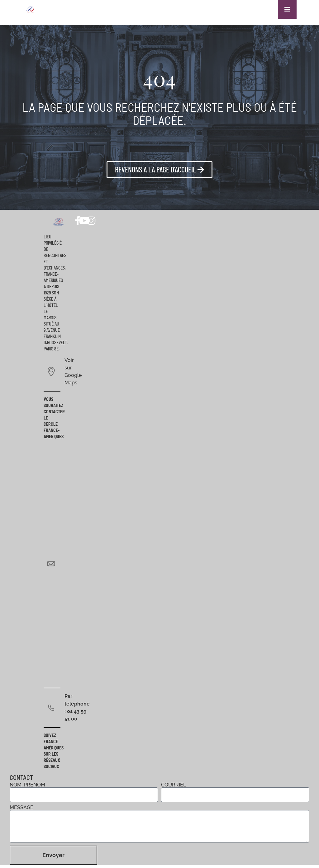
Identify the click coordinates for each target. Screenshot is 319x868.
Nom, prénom (27, 785)
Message (21, 808)
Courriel (174, 785)
